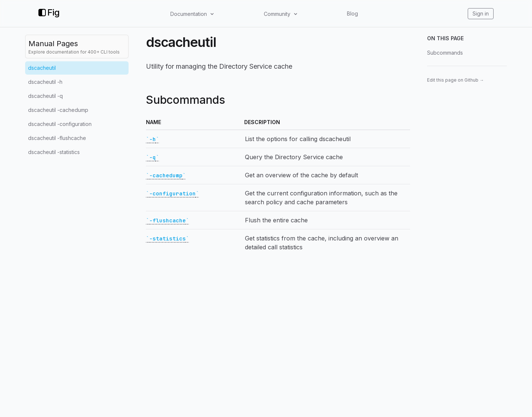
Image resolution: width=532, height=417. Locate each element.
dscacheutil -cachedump (58, 110)
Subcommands (445, 53)
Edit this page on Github (456, 80)
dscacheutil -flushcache (57, 138)
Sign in (481, 13)
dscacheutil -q (45, 96)
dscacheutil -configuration (60, 124)
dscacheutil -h (45, 82)
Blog (352, 13)
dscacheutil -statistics (54, 152)
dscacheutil (42, 68)
